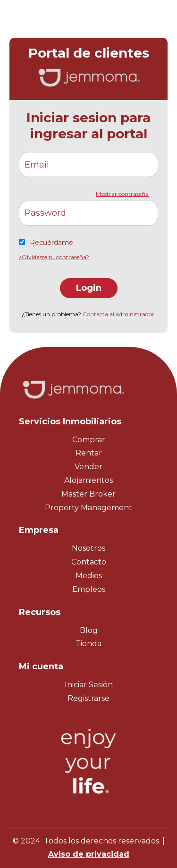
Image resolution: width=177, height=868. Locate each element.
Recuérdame (51, 243)
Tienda (88, 644)
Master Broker (88, 494)
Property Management (88, 508)
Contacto (89, 562)
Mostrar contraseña (122, 194)
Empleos (89, 589)
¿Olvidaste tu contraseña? (54, 257)
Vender (88, 467)
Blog (89, 630)
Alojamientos (88, 480)
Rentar (89, 453)
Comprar (89, 440)
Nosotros (88, 548)
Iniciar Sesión (89, 685)
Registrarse (88, 698)
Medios (89, 576)
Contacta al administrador (118, 314)
